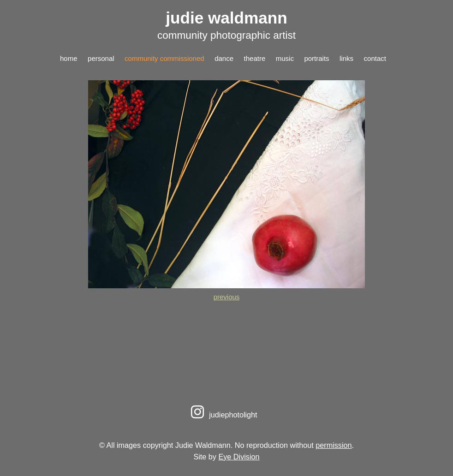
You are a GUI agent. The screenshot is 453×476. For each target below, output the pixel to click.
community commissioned (164, 58)
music (285, 58)
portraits (316, 58)
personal (101, 58)
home (69, 58)
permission (334, 445)
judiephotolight (223, 415)
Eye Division (239, 457)
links (346, 58)
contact (375, 58)
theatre (255, 58)
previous (227, 297)
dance (224, 58)
